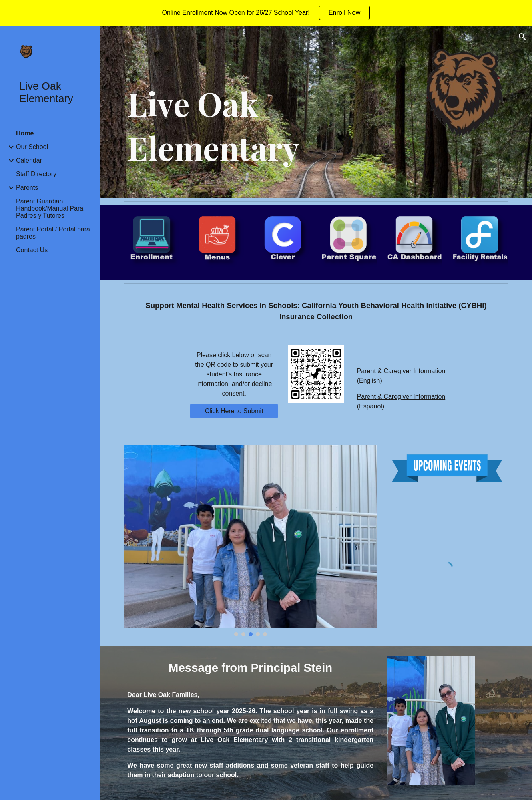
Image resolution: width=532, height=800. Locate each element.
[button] (522, 37)
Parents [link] (27, 188)
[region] (266, 13)
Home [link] (25, 133)
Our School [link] (32, 147)
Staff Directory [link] (36, 174)
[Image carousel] (250, 541)
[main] (267, 126)
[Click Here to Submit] (234, 411)
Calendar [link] (29, 160)
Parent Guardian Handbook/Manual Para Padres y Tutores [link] (50, 208)
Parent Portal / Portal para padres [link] (53, 233)
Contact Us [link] (32, 250)
